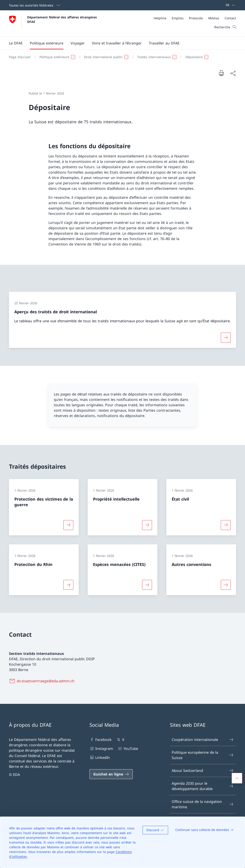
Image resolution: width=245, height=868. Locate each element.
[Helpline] (160, 18)
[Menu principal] (119, 43)
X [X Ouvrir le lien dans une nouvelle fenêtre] (120, 740)
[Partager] (233, 73)
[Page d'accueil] (20, 57)
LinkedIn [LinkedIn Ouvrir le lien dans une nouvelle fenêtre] (100, 758)
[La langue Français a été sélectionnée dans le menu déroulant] (229, 5)
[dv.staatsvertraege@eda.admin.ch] (43, 681)
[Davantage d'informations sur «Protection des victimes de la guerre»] (68, 525)
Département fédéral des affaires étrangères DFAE (63, 19)
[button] (16, 43)
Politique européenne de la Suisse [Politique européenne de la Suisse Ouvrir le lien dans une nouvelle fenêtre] (203, 755)
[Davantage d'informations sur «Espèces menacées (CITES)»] (147, 585)
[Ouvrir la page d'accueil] (53, 23)
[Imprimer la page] (221, 73)
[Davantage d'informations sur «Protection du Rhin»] (68, 585)
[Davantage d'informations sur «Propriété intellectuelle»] (147, 525)
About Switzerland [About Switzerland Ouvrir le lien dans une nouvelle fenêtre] (203, 771)
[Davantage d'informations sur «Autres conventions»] (226, 585)
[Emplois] (178, 18)
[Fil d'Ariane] (121, 57)
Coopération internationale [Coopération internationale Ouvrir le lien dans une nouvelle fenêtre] (203, 740)
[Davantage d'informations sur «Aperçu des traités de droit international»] (226, 338)
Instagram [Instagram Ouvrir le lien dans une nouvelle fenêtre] (101, 749)
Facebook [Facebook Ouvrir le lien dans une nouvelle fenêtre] (101, 740)
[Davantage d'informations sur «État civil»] (226, 525)
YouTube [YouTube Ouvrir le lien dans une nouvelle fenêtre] (128, 749)
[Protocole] (196, 18)
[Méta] (195, 18)
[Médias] (214, 18)
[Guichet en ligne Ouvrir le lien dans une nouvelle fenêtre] (111, 774)
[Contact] (230, 18)
